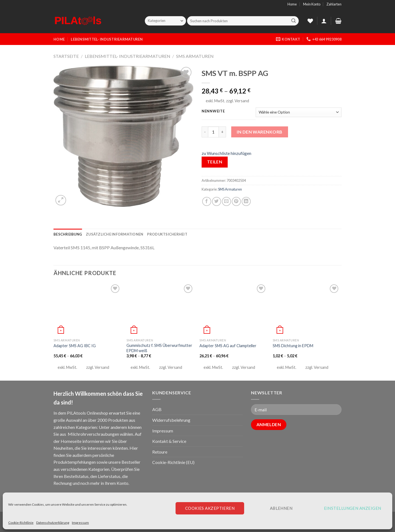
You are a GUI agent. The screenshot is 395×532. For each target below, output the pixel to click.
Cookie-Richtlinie (21, 523)
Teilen (215, 162)
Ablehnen (281, 508)
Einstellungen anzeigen (353, 508)
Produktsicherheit (167, 234)
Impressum (80, 523)
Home (292, 4)
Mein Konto (312, 4)
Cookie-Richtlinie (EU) (173, 462)
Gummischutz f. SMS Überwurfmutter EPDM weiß (159, 348)
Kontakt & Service (169, 441)
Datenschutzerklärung (53, 523)
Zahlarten (334, 4)
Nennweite (213, 111)
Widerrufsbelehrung (171, 420)
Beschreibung (68, 234)
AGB (157, 409)
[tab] (68, 234)
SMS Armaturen (195, 56)
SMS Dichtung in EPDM (293, 346)
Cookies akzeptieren (210, 508)
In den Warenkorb (260, 132)
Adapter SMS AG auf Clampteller (228, 346)
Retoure (160, 452)
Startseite (66, 56)
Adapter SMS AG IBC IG (75, 346)
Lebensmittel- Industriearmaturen (107, 39)
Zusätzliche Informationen (115, 234)
